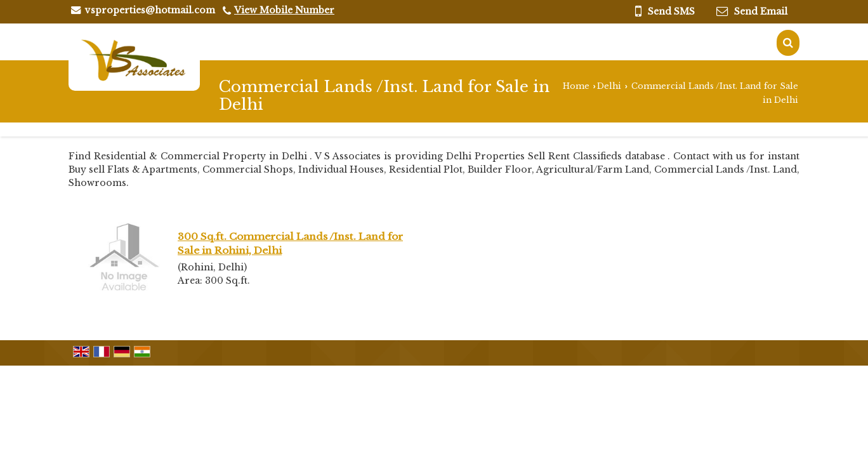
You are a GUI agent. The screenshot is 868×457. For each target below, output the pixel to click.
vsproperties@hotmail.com (150, 10)
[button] (284, 10)
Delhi (609, 86)
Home (576, 86)
